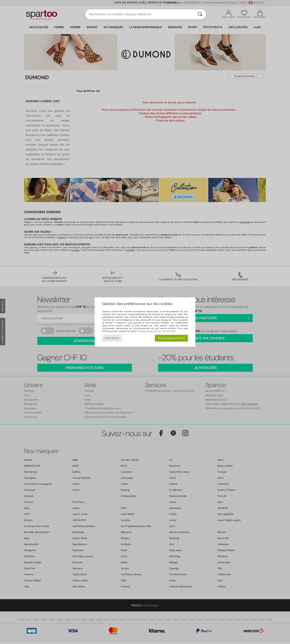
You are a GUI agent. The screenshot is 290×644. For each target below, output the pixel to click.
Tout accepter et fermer (171, 338)
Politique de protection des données (156, 331)
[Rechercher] (200, 14)
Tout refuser (112, 338)
